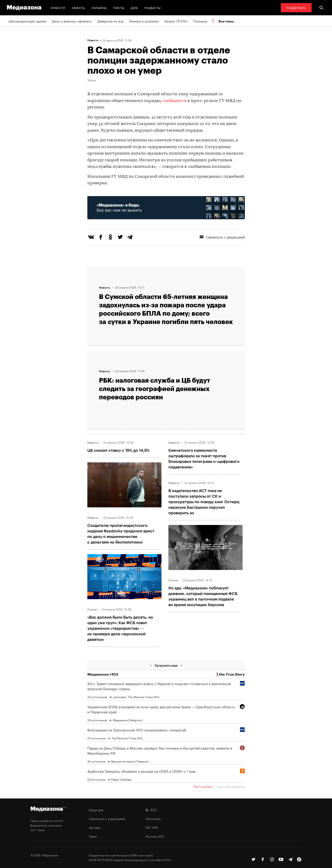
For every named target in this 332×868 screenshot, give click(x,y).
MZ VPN (152, 827)
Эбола (92, 80)
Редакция (96, 810)
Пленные (200, 21)
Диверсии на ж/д (110, 21)
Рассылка (153, 818)
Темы (93, 836)
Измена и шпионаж (144, 21)
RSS (151, 810)
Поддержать (296, 8)
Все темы (226, 21)
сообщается (175, 101)
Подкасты (153, 8)
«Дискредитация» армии (27, 21)
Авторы (95, 827)
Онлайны (99, 8)
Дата (134, 8)
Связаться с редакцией (222, 237)
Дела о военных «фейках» (72, 21)
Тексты (119, 8)
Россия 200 (155, 836)
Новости (58, 8)
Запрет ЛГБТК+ (176, 21)
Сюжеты (78, 8)
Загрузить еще (166, 665)
